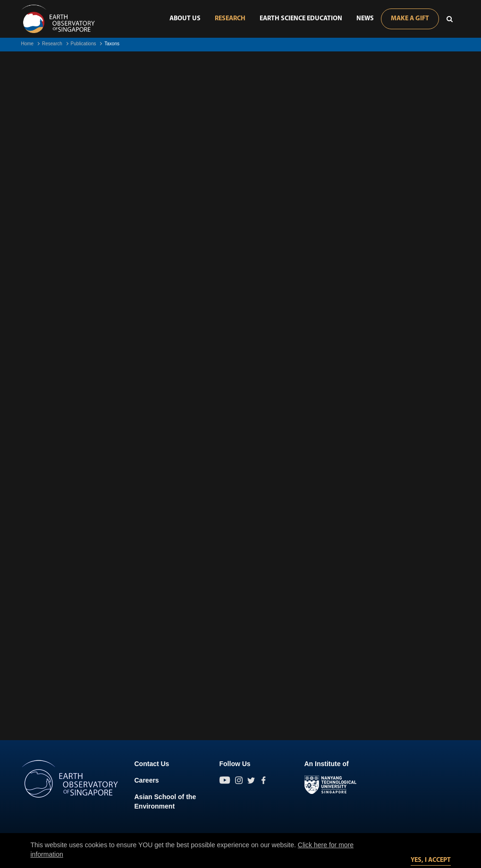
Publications (84, 44)
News (365, 19)
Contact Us (152, 764)
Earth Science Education (301, 19)
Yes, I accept (431, 860)
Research (230, 19)
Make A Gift (410, 19)
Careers (147, 780)
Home (28, 44)
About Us (185, 19)
